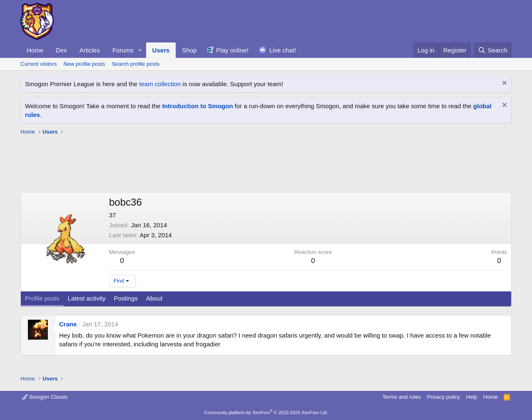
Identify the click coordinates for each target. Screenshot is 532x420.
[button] (140, 50)
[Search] (493, 50)
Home (35, 50)
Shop (189, 50)
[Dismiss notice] (503, 84)
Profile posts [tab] (42, 298)
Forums (123, 50)
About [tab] (154, 298)
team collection (160, 84)
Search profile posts (135, 64)
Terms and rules (402, 397)
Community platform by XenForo (266, 413)
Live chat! (283, 50)
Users (161, 50)
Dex (61, 50)
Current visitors (39, 64)
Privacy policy (444, 397)
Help (472, 397)
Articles (90, 50)
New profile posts (84, 64)
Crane (68, 324)
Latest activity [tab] (87, 298)
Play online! (232, 50)
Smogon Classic (45, 397)
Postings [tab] (126, 298)
